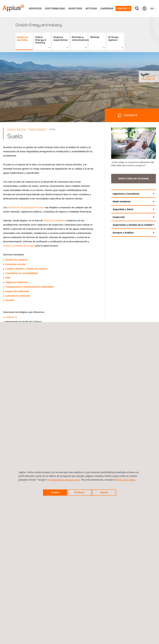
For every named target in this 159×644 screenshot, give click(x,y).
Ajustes (104, 492)
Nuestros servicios (23, 38)
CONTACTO (130, 115)
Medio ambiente (38, 129)
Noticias (91, 8)
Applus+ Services (17, 129)
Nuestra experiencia (60, 38)
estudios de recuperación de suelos (26, 207)
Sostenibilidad (55, 8)
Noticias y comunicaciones (80, 38)
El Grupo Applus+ (113, 38)
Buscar (137, 8)
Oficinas (95, 37)
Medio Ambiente (122, 201)
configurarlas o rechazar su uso (65, 480)
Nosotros (75, 8)
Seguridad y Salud (123, 209)
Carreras (107, 8)
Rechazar (80, 492)
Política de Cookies (125, 480)
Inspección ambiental (17, 291)
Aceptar (55, 492)
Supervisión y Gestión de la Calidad (133, 225)
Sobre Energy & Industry (41, 40)
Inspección (119, 217)
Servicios (35, 8)
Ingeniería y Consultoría (126, 194)
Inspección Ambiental (55, 220)
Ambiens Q (11, 317)
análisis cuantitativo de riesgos (19, 246)
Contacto (123, 8)
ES (153, 9)
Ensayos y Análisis (123, 233)
